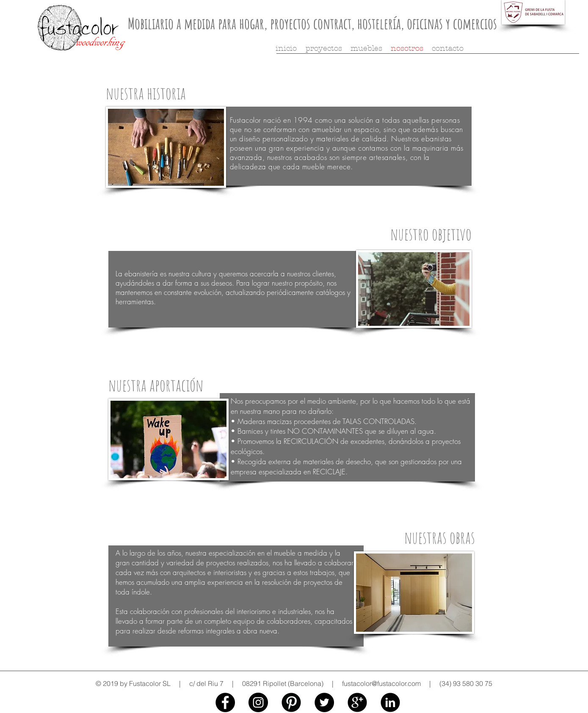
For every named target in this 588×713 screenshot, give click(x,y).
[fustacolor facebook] (225, 702)
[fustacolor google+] (357, 702)
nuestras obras (440, 537)
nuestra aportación (156, 385)
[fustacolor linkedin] (390, 702)
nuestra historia (146, 93)
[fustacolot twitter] (324, 702)
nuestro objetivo (431, 234)
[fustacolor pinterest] (291, 702)
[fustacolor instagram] (258, 702)
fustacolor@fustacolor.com (381, 683)
